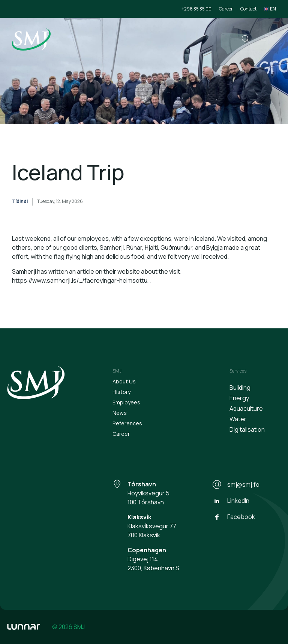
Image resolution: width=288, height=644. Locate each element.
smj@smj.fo (236, 484)
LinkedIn (231, 501)
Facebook (234, 517)
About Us (124, 381)
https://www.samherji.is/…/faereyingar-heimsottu (80, 280)
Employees (126, 402)
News (120, 413)
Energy (239, 398)
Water (238, 419)
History (121, 392)
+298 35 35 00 (196, 9)
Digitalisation (247, 429)
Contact (248, 9)
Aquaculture (246, 408)
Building (240, 388)
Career (226, 9)
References (127, 423)
